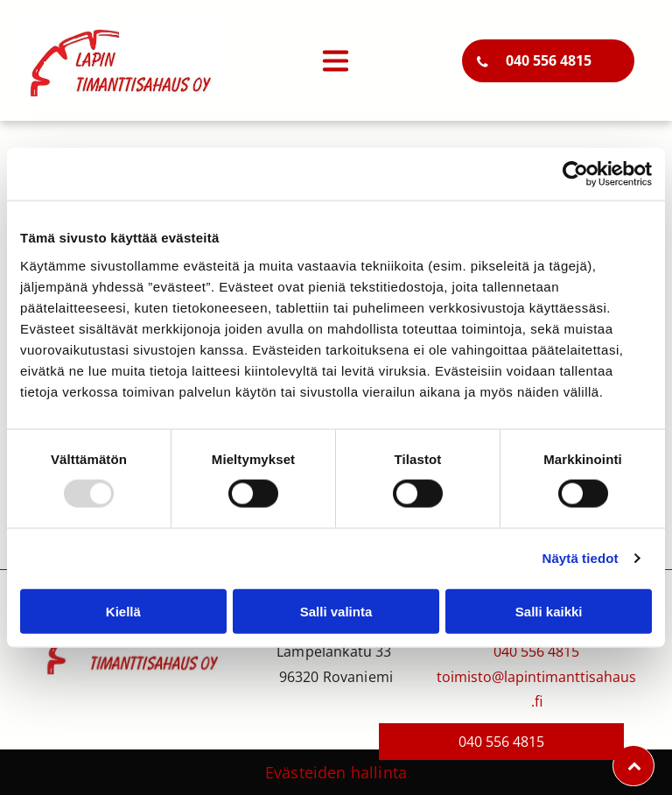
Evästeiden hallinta (336, 772)
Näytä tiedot (581, 558)
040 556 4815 (536, 651)
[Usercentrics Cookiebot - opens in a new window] (575, 174)
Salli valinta (336, 612)
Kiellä (123, 612)
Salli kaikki (549, 612)
